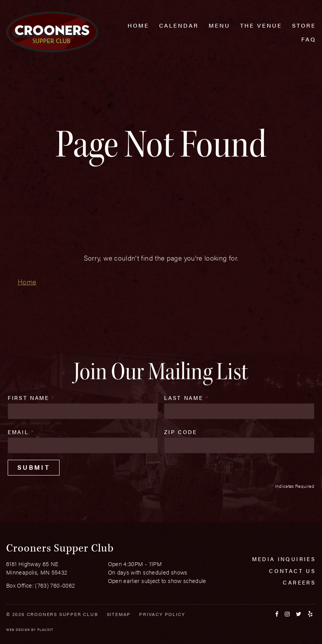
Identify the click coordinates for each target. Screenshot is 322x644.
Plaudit (45, 630)
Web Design (18, 630)
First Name (31, 398)
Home (27, 282)
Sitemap (119, 614)
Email (21, 432)
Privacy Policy (162, 614)
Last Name (186, 398)
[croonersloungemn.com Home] (52, 32)
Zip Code (180, 432)
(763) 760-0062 (55, 585)
